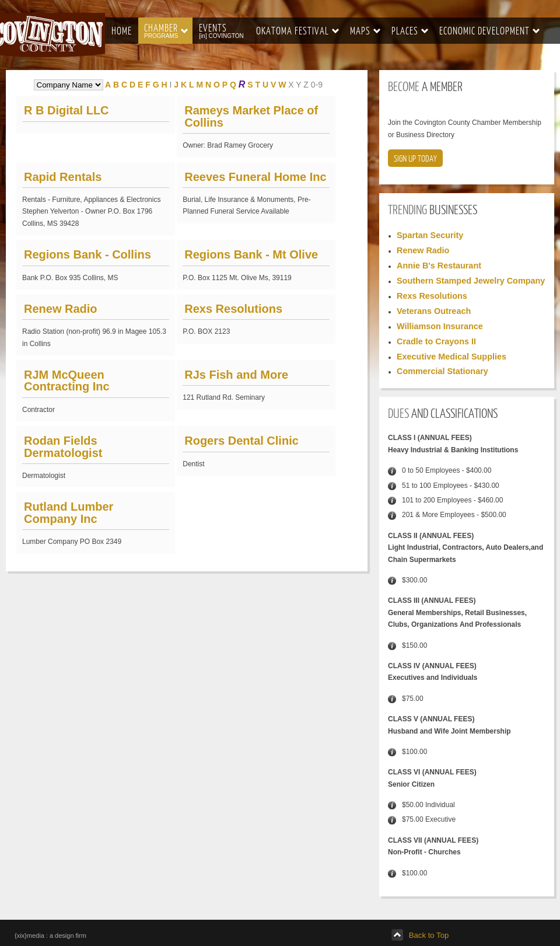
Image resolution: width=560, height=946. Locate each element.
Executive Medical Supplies (452, 357)
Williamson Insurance (440, 326)
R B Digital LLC (66, 110)
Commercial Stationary (442, 371)
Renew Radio (61, 309)
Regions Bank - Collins (87, 254)
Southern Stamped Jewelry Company (471, 281)
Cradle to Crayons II (436, 341)
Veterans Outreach (434, 311)
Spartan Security (430, 235)
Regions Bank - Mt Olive (251, 254)
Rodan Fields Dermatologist (63, 446)
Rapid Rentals (63, 177)
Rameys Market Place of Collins (251, 116)
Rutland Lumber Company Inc (69, 512)
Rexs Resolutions (233, 309)
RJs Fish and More (236, 375)
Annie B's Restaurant (439, 266)
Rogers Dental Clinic (242, 441)
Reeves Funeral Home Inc (255, 177)
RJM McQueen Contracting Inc (67, 381)
